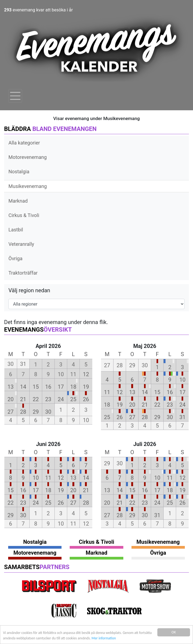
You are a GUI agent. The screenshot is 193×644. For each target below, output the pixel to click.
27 (11, 412)
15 (36, 387)
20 (11, 399)
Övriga (15, 258)
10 (182, 380)
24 (61, 399)
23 (48, 399)
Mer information (119, 638)
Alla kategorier (24, 143)
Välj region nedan (29, 290)
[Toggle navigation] (15, 96)
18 (73, 387)
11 (107, 392)
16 (48, 387)
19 (86, 387)
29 (36, 412)
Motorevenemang (28, 157)
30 (48, 412)
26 (86, 399)
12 (86, 374)
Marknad (18, 201)
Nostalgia (19, 172)
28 (23, 412)
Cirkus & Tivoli (24, 215)
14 (23, 387)
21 (23, 399)
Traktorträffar (23, 273)
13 (11, 387)
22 (36, 399)
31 (182, 417)
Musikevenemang (28, 186)
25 (73, 399)
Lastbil (16, 230)
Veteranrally (21, 244)
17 (61, 387)
